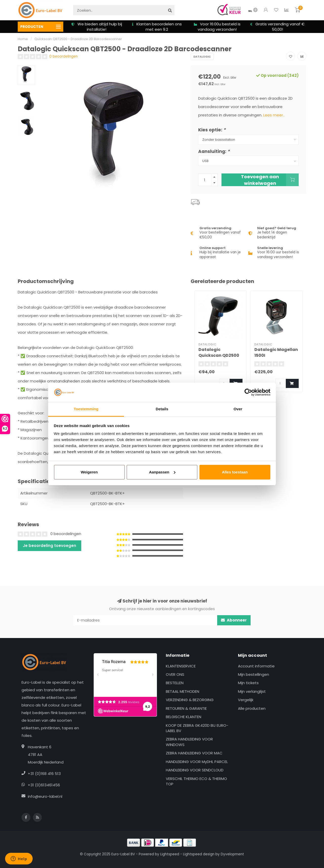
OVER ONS (175, 674)
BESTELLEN (175, 683)
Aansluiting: (214, 151)
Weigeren (89, 472)
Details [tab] (162, 409)
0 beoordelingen (64, 56)
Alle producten (252, 708)
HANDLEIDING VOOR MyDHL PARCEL (197, 762)
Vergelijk (246, 700)
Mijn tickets (248, 683)
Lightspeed (170, 854)
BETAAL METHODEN (183, 691)
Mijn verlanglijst (252, 691)
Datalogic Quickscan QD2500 (219, 352)
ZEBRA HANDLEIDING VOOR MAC (194, 753)
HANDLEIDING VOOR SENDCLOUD (195, 770)
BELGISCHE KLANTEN (184, 717)
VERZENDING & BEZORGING (190, 700)
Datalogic (202, 57)
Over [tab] (238, 409)
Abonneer (234, 620)
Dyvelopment (232, 854)
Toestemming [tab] (86, 409)
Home (23, 39)
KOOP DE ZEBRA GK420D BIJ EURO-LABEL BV (197, 728)
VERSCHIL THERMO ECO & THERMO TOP (196, 781)
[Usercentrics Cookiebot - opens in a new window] (248, 392)
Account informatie (256, 666)
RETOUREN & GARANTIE (186, 708)
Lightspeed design (199, 854)
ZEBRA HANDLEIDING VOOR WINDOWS (189, 742)
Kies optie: (212, 130)
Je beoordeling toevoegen (49, 546)
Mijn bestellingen (254, 674)
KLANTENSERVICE (181, 666)
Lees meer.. (274, 115)
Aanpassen (162, 472)
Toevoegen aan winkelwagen (270, 180)
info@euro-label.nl (45, 796)
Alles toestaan (235, 472)
